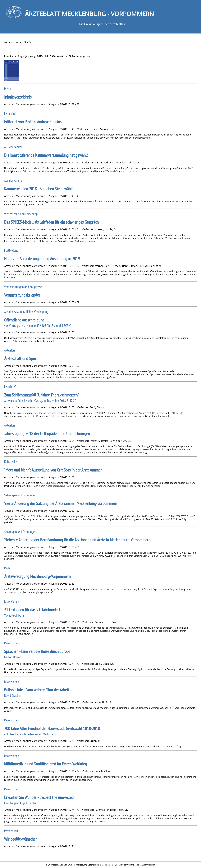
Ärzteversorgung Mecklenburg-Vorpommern (37, 576)
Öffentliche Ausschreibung (24, 320)
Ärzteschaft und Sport (21, 359)
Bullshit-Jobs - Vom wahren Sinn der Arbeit (37, 690)
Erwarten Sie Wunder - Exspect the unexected (39, 797)
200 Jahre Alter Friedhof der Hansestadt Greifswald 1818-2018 (52, 728)
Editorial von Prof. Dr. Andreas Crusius (33, 122)
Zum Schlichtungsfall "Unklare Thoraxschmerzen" (41, 395)
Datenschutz (94, 865)
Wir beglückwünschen (21, 839)
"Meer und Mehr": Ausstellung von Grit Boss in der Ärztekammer (53, 470)
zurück (8, 42)
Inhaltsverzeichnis (18, 97)
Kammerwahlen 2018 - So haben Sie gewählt (39, 189)
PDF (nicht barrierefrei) (124, 865)
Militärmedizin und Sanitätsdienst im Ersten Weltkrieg (46, 764)
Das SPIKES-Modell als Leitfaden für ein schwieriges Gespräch (51, 222)
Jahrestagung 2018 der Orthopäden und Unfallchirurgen (47, 434)
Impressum (81, 865)
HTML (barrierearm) (146, 865)
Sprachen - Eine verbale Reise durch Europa (37, 651)
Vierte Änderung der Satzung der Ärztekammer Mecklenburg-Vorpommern (61, 503)
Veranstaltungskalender (22, 295)
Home (18, 42)
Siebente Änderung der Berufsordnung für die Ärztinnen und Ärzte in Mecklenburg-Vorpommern (77, 540)
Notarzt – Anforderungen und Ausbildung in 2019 (42, 259)
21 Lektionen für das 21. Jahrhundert (32, 610)
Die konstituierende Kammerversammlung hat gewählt (46, 155)
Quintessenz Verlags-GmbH (61, 865)
